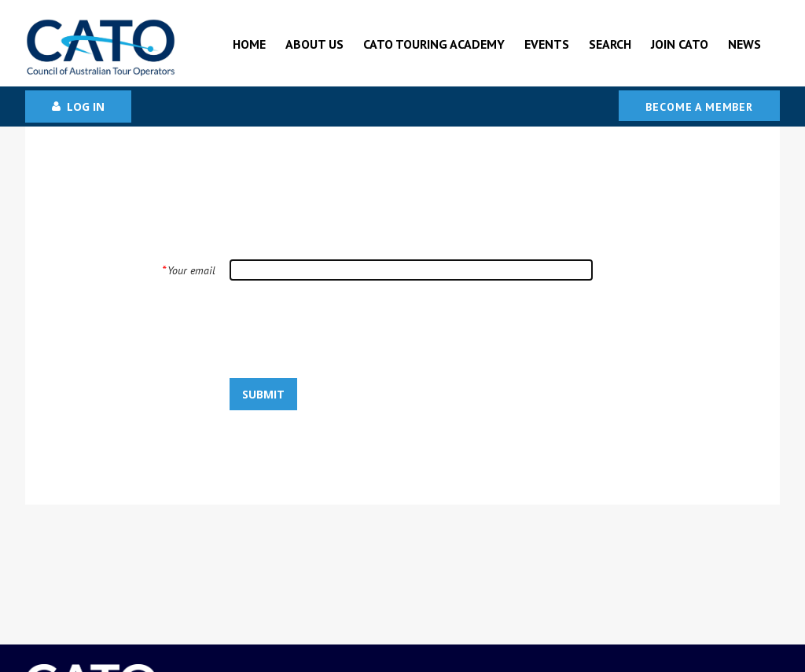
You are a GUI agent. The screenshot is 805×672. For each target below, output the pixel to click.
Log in (86, 106)
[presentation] (335, 329)
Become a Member (699, 107)
